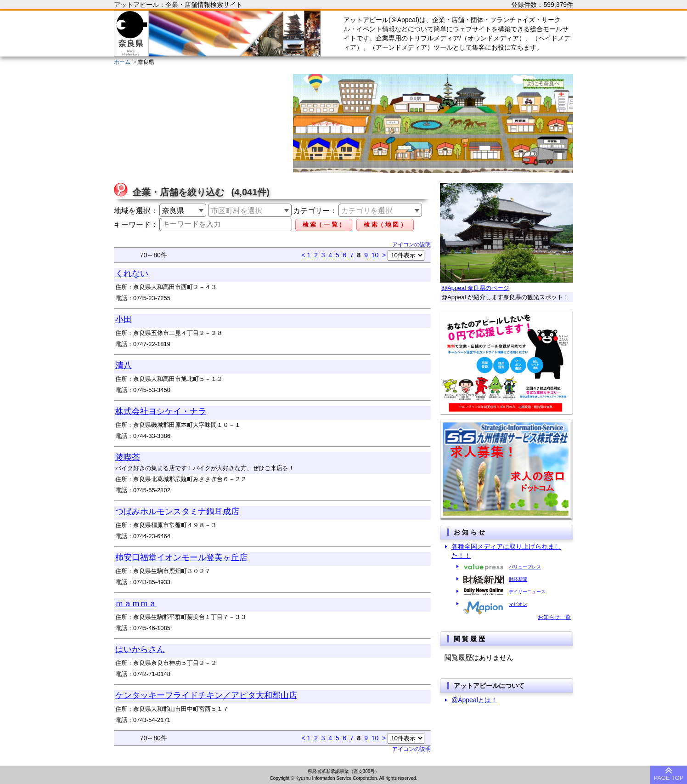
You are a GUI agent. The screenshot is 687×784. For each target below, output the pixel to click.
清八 (124, 365)
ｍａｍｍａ (136, 603)
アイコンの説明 (411, 244)
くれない (132, 273)
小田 (124, 319)
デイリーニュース (527, 592)
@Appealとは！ (474, 700)
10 (375, 255)
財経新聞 (518, 579)
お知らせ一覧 (554, 617)
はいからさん (140, 649)
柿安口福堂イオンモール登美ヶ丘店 (181, 557)
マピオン (518, 604)
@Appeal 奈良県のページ (475, 288)
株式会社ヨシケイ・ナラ (161, 411)
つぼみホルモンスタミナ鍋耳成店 (177, 511)
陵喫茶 (128, 457)
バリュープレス (525, 567)
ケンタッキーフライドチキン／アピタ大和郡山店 (206, 695)
